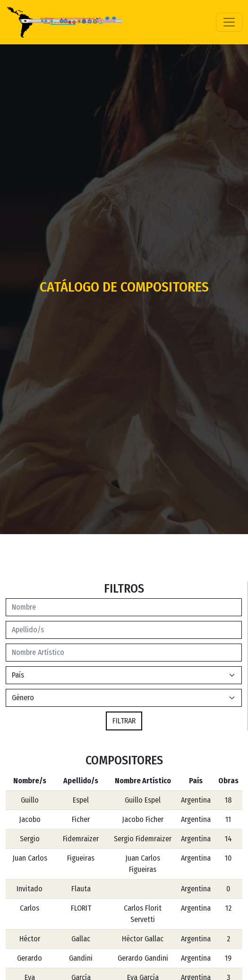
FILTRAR (124, 721)
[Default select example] (124, 698)
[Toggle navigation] (229, 22)
